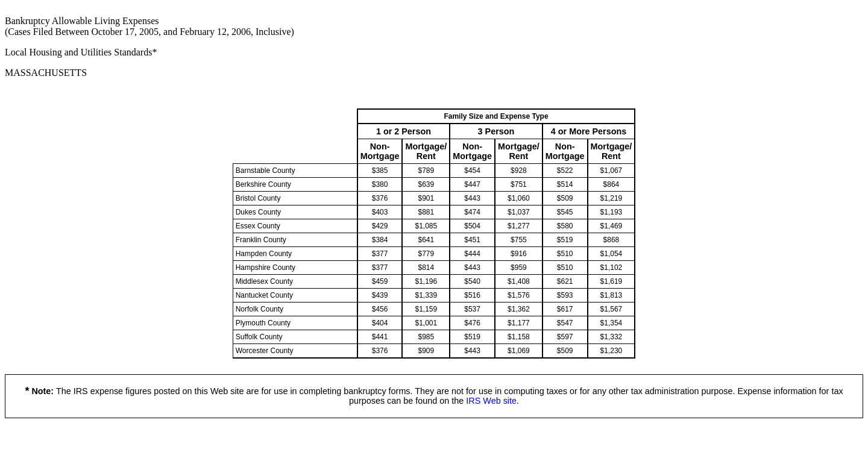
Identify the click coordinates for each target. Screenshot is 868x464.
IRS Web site (491, 401)
